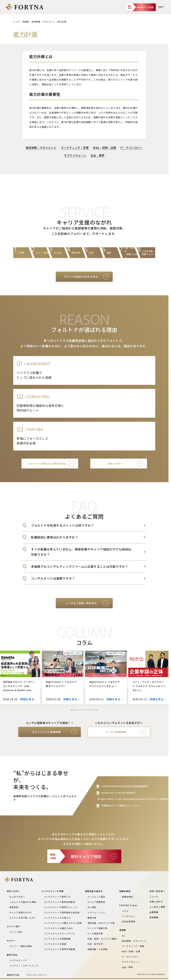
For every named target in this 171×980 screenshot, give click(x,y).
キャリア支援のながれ (21, 912)
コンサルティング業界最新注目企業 (62, 912)
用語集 (26, 22)
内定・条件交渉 (95, 944)
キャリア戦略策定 (96, 902)
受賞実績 (14, 907)
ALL (124, 936)
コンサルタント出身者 (55, 944)
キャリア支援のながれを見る (81, 277)
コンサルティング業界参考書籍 (59, 949)
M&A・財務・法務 (104, 148)
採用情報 (154, 917)
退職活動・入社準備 (98, 949)
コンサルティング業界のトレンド (61, 907)
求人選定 (92, 907)
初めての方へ (116, 464)
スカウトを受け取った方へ (23, 918)
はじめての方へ (17, 897)
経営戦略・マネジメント (43, 22)
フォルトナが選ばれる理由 (23, 902)
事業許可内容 (13, 975)
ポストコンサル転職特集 (47, 732)
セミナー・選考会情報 (21, 946)
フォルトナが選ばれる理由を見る (47, 464)
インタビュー (129, 916)
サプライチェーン (75, 155)
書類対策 (92, 918)
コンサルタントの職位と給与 (58, 928)
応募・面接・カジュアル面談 (102, 939)
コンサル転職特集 (116, 732)
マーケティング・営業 (75, 148)
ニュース (154, 896)
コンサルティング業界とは (57, 897)
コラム (125, 911)
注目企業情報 (129, 921)
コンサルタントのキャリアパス (60, 933)
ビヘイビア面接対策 (98, 928)
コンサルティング (18, 960)
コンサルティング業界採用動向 (59, 902)
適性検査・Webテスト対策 (101, 923)
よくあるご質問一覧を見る (81, 603)
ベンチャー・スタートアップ (24, 966)
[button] (72, 710)
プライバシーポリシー (37, 975)
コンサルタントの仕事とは (57, 918)
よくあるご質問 (157, 907)
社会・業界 (98, 155)
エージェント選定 (96, 897)
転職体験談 (127, 897)
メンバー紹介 (16, 932)
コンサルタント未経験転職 (57, 939)
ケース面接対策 (95, 933)
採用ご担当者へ (157, 891)
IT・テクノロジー (132, 148)
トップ (16, 22)
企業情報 (154, 912)
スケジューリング (96, 912)
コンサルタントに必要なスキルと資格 (63, 923)
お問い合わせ (156, 902)
